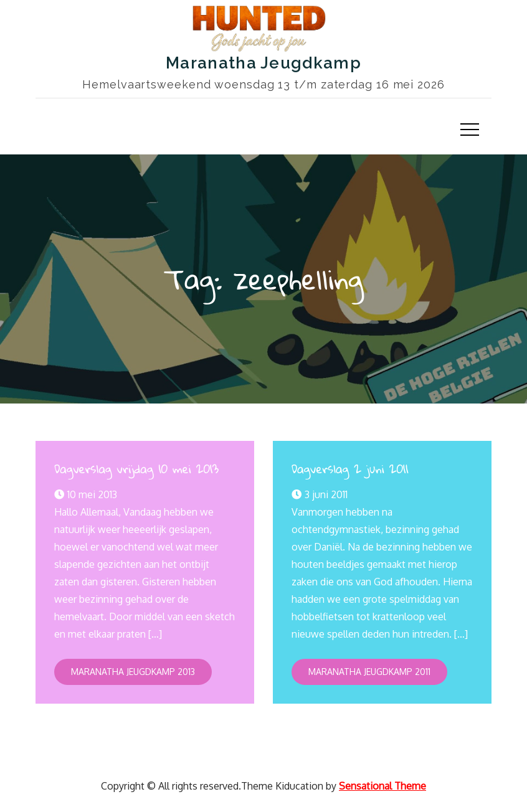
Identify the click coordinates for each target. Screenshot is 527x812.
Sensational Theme (382, 786)
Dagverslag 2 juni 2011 (350, 469)
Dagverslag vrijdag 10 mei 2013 (136, 469)
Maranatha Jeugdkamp (263, 63)
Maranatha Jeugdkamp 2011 (369, 672)
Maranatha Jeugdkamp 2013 (133, 672)
